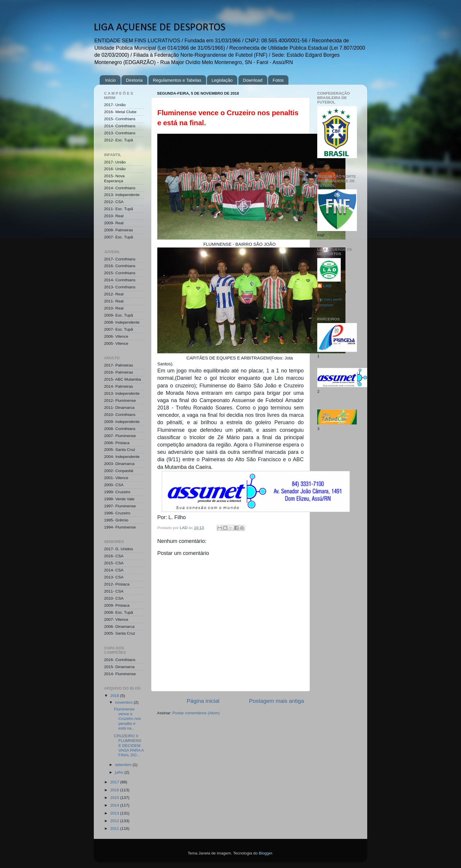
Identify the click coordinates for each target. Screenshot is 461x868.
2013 (115, 813)
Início (111, 80)
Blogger (265, 853)
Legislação (222, 80)
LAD (327, 286)
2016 (115, 790)
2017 (115, 782)
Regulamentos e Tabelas (177, 80)
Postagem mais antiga (277, 701)
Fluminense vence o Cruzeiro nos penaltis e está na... (128, 719)
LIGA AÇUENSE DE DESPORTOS (159, 28)
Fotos (278, 80)
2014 (115, 805)
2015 (115, 798)
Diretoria (134, 80)
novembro (124, 702)
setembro (124, 765)
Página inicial (203, 701)
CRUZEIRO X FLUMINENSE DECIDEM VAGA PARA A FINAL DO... (129, 745)
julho (120, 772)
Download (253, 80)
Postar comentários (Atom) (196, 713)
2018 (115, 696)
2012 (115, 821)
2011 (115, 828)
